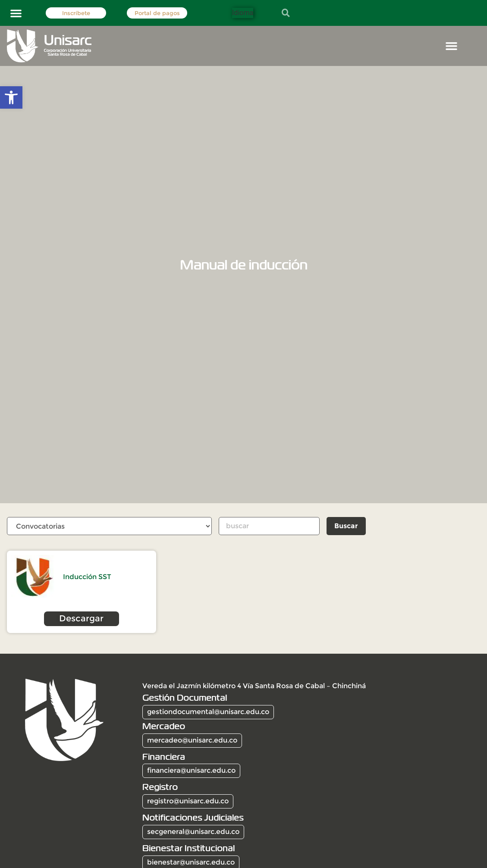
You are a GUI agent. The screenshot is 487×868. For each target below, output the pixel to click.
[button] (16, 13)
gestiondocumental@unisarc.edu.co (208, 712)
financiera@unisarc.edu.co (191, 771)
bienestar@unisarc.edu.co (191, 863)
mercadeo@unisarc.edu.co (192, 741)
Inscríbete (76, 13)
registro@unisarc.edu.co (188, 801)
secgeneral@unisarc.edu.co (193, 832)
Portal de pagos (157, 13)
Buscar (347, 526)
